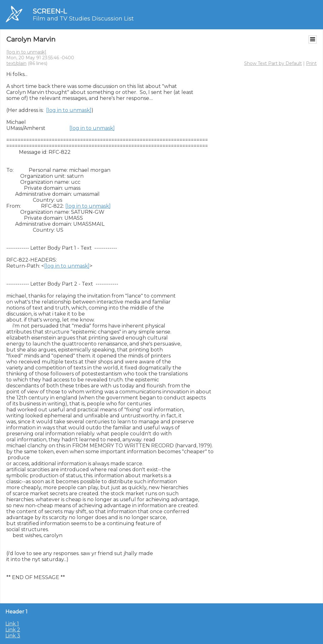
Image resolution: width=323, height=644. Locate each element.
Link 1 (12, 624)
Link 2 (13, 630)
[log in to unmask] (26, 52)
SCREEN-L (50, 11)
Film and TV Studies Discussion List (83, 19)
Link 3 (13, 636)
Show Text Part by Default (273, 63)
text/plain (16, 63)
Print (311, 63)
